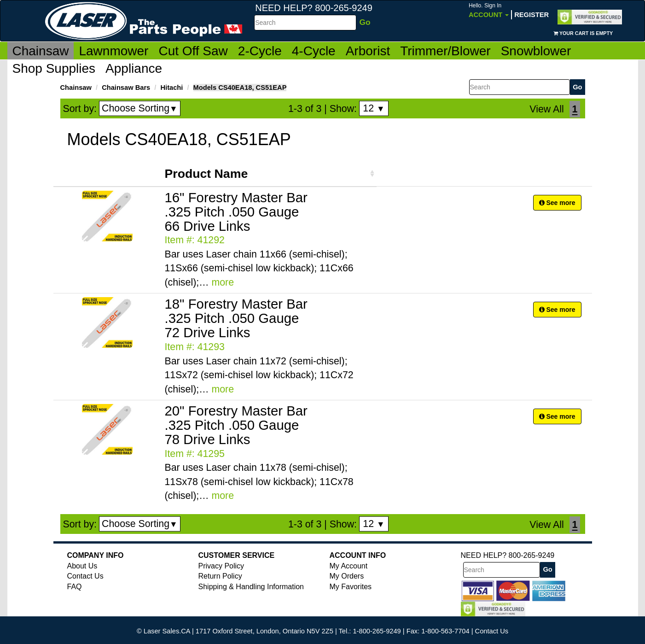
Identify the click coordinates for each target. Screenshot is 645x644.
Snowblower (536, 51)
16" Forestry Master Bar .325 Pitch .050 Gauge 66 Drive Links (236, 212)
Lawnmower (113, 51)
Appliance (134, 68)
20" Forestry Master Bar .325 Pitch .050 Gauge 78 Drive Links (236, 425)
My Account (349, 566)
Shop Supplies (54, 68)
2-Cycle (260, 51)
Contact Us (85, 576)
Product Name (206, 174)
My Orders (347, 576)
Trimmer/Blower (445, 51)
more (223, 282)
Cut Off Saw (193, 51)
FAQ (75, 587)
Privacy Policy (221, 566)
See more (557, 203)
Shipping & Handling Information (251, 587)
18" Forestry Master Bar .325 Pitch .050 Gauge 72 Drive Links (236, 318)
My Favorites (351, 587)
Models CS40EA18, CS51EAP (240, 88)
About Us (82, 566)
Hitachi (171, 88)
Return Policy (220, 576)
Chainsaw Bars (126, 88)
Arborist (368, 51)
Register (532, 15)
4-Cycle (314, 51)
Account (489, 10)
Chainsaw (41, 51)
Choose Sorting (140, 108)
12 (374, 108)
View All (546, 109)
